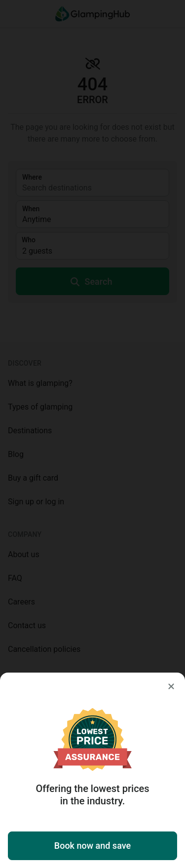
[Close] (171, 686)
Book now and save (92, 846)
